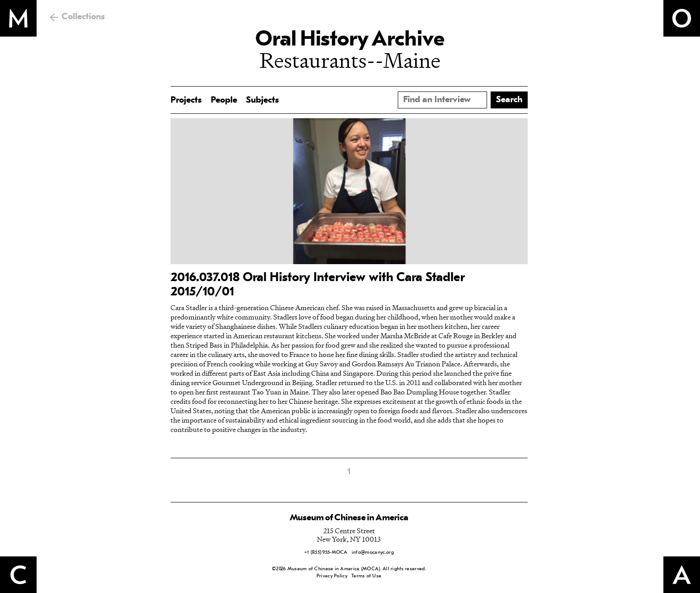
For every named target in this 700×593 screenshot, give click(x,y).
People (224, 100)
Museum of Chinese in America (349, 518)
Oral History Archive (350, 40)
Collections (83, 17)
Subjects (262, 100)
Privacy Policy (332, 576)
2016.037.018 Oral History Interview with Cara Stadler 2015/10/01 (318, 285)
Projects (186, 100)
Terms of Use (366, 576)
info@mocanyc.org (373, 553)
